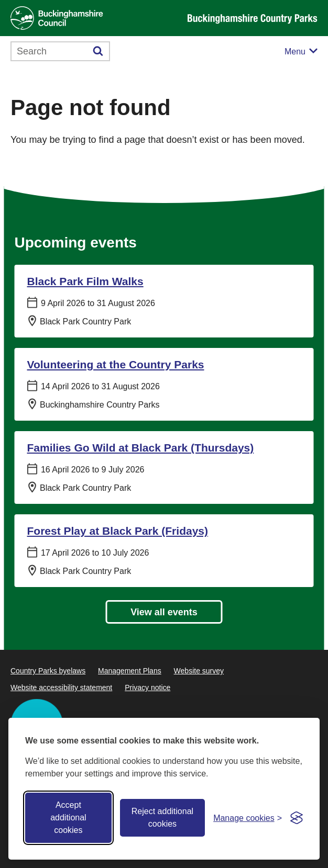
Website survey (199, 671)
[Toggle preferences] (248, 818)
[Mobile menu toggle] (301, 52)
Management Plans (130, 671)
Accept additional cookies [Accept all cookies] (68, 818)
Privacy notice (147, 687)
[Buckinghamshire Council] (57, 18)
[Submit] (98, 51)
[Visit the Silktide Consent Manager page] (297, 818)
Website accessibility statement (61, 687)
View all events (164, 612)
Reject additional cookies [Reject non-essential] (162, 818)
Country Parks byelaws (48, 671)
